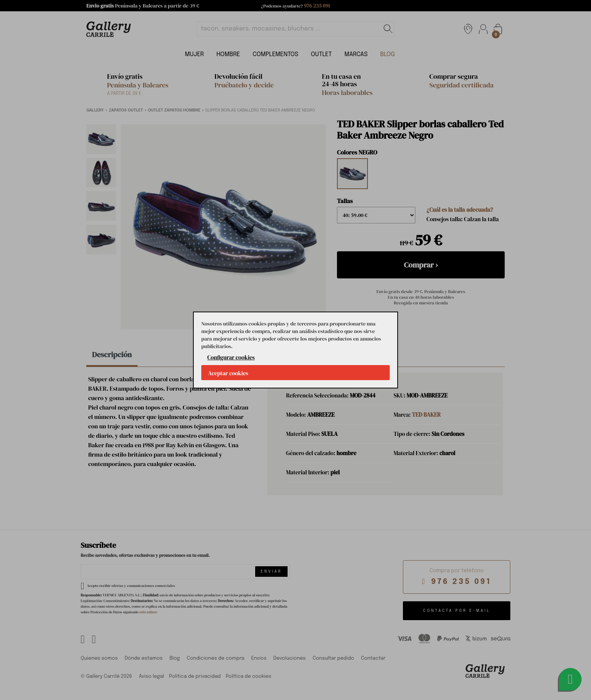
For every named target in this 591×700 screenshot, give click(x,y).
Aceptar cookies (228, 373)
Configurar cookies (231, 357)
